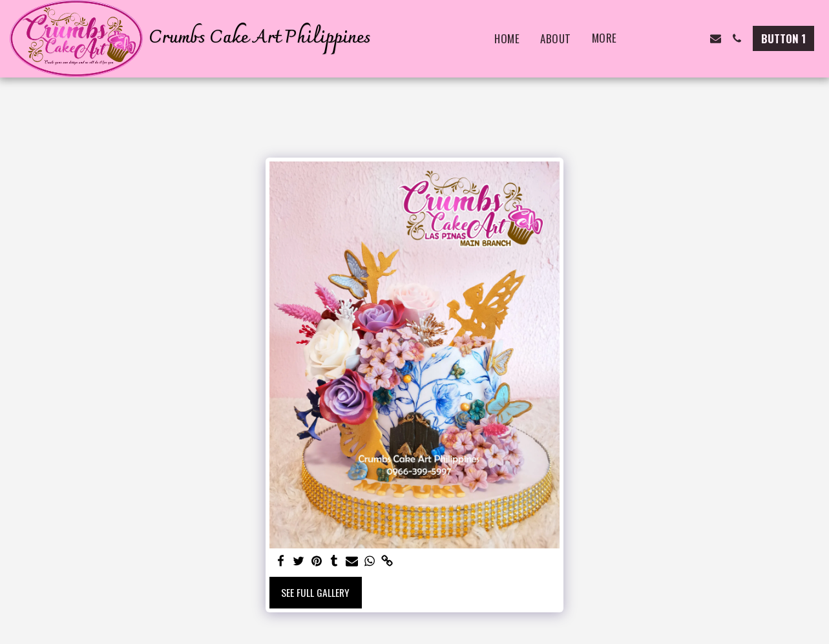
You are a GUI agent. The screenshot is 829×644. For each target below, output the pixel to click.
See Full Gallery (315, 592)
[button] (652, 38)
